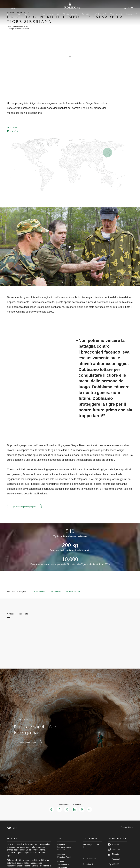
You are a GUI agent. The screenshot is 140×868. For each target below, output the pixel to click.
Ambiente (67, 859)
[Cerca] (128, 8)
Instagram (114, 853)
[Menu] (11, 8)
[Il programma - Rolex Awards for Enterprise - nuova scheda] (28, 743)
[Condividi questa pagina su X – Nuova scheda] (67, 810)
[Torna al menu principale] (8, 14)
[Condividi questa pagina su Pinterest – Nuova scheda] (82, 810)
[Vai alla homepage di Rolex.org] (70, 6)
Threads (113, 858)
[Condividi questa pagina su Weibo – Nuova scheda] (90, 810)
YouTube (113, 848)
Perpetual (67, 850)
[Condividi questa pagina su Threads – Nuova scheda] (51, 810)
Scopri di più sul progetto (25, 507)
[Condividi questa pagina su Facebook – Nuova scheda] (59, 810)
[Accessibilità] (127, 828)
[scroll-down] (70, 56)
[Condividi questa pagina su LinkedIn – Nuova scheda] (74, 810)
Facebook (114, 863)
